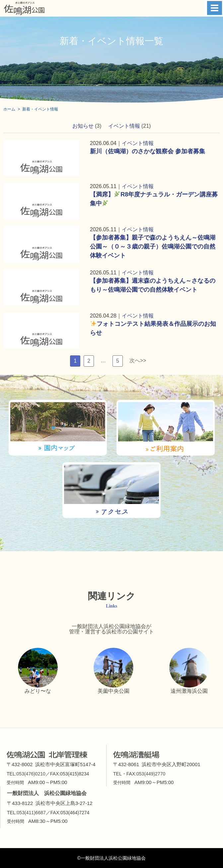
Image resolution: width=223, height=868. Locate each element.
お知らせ (83, 126)
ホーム (9, 109)
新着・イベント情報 (40, 109)
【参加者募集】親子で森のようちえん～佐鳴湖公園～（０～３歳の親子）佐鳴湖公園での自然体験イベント (153, 247)
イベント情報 (124, 126)
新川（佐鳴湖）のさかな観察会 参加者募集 (148, 151)
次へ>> (138, 361)
